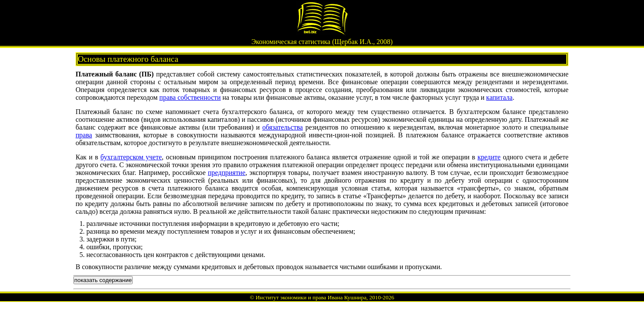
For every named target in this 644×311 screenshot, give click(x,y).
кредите (489, 157)
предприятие (227, 173)
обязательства (282, 127)
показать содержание (103, 280)
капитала (500, 97)
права (84, 135)
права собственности (190, 97)
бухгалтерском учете (131, 157)
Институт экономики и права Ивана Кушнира (311, 297)
